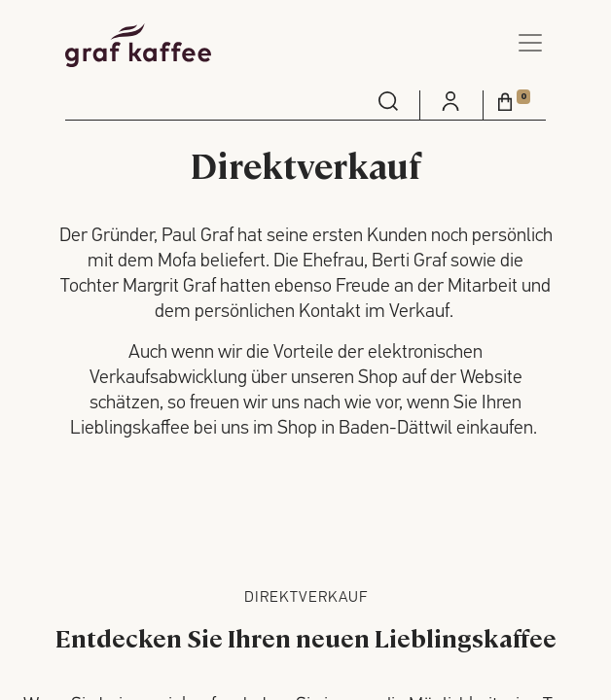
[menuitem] (388, 101)
